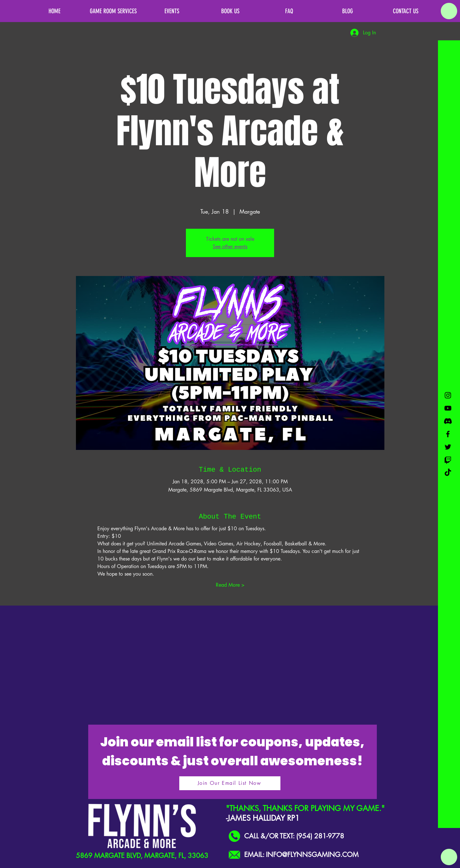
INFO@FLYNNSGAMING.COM (312, 855)
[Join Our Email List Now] (230, 783)
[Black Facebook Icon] (448, 434)
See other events (230, 247)
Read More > (230, 585)
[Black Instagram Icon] (448, 395)
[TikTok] (448, 473)
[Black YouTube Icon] (448, 408)
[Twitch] (448, 460)
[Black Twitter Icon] (448, 447)
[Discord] (448, 421)
